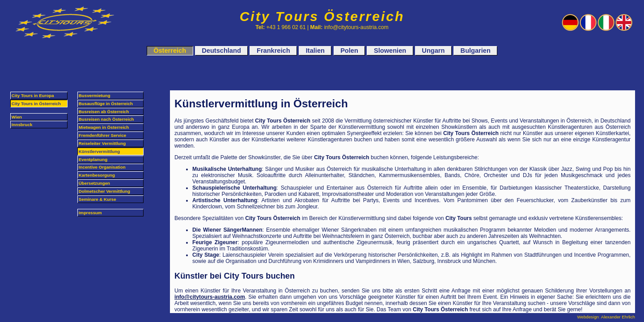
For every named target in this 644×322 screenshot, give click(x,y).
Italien (315, 51)
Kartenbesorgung (97, 175)
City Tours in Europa (33, 95)
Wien (17, 117)
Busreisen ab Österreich (104, 112)
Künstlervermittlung (99, 151)
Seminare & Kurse (97, 199)
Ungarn (433, 51)
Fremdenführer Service (102, 135)
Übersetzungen (94, 183)
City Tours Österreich (322, 16)
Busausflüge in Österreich (106, 104)
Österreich (170, 51)
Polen (349, 51)
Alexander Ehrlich (618, 317)
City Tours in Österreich (36, 104)
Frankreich (273, 51)
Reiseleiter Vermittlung (102, 143)
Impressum (90, 213)
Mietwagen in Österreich (104, 127)
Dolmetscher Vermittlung (104, 191)
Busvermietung (95, 95)
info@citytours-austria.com (210, 297)
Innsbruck (22, 125)
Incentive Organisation (102, 167)
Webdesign (588, 317)
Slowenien (390, 51)
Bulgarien (476, 51)
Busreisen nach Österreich (106, 119)
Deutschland (221, 51)
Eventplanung (93, 159)
